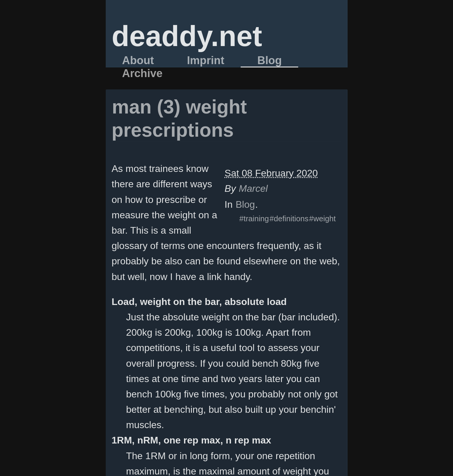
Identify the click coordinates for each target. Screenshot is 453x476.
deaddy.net (187, 36)
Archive (142, 73)
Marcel (253, 188)
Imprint (206, 61)
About (138, 61)
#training (254, 219)
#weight (322, 219)
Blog (269, 61)
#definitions (289, 219)
